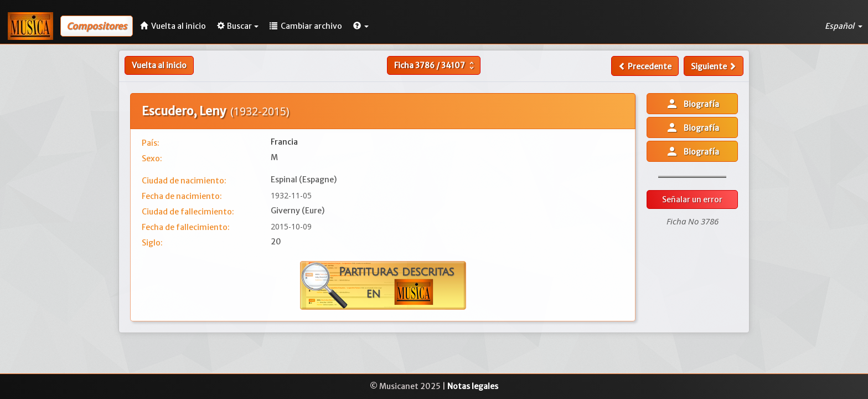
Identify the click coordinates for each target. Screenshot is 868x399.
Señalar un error (692, 199)
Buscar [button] (238, 26)
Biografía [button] (692, 104)
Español (844, 26)
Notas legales (473, 386)
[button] (361, 26)
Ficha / (435, 65)
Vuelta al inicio (159, 65)
